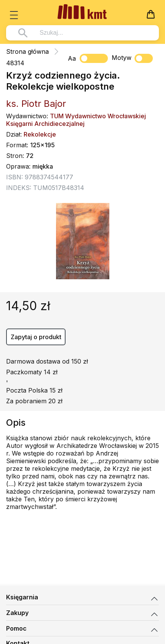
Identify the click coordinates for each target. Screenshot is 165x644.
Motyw (132, 58)
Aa (72, 58)
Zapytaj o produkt (36, 337)
